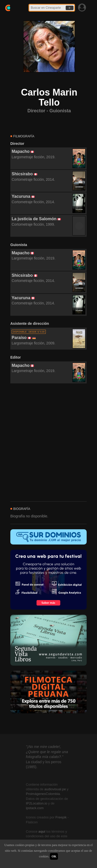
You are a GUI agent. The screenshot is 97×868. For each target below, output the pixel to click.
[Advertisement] (48, 443)
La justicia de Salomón (34, 219)
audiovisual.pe (55, 789)
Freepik (61, 817)
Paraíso (19, 338)
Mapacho (21, 151)
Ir (70, 8)
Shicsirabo (22, 174)
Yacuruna (21, 196)
